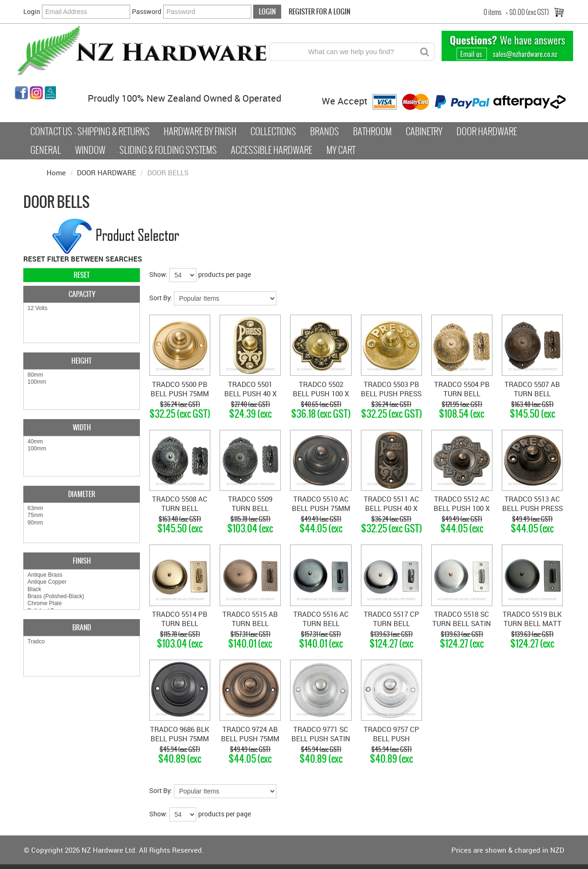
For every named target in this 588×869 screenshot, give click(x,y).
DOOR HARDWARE (107, 172)
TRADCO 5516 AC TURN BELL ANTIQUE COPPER (321, 623)
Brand (82, 627)
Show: (158, 274)
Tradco (82, 642)
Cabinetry (424, 131)
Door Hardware (487, 131)
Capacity (82, 294)
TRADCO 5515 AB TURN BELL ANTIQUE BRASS (250, 623)
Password (147, 11)
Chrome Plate (82, 603)
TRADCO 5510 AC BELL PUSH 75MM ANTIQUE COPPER (321, 508)
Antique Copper (82, 582)
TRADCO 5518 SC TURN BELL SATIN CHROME (462, 623)
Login (32, 11)
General (46, 150)
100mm (82, 382)
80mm (82, 375)
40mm (82, 442)
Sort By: (161, 298)
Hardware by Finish (200, 131)
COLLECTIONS (273, 131)
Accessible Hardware (272, 150)
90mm (82, 523)
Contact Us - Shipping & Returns (90, 131)
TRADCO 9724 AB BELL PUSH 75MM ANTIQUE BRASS (250, 738)
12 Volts (82, 308)
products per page (225, 274)
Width (82, 427)
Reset (82, 275)
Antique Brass (82, 575)
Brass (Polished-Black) (82, 597)
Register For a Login (319, 11)
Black (82, 590)
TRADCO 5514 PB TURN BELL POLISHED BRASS (180, 623)
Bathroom (372, 131)
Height (82, 361)
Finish (82, 561)
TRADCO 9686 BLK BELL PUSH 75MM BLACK (180, 738)
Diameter (82, 494)
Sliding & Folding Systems (168, 150)
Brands (325, 131)
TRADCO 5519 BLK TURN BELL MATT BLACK (532, 623)
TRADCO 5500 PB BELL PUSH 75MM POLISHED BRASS (180, 393)
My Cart (341, 150)
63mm (82, 508)
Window (90, 150)
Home (56, 172)
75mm (82, 515)
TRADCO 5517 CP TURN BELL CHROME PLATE (391, 623)
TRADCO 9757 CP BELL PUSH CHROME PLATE (391, 738)
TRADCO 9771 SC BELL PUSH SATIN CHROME (321, 738)
